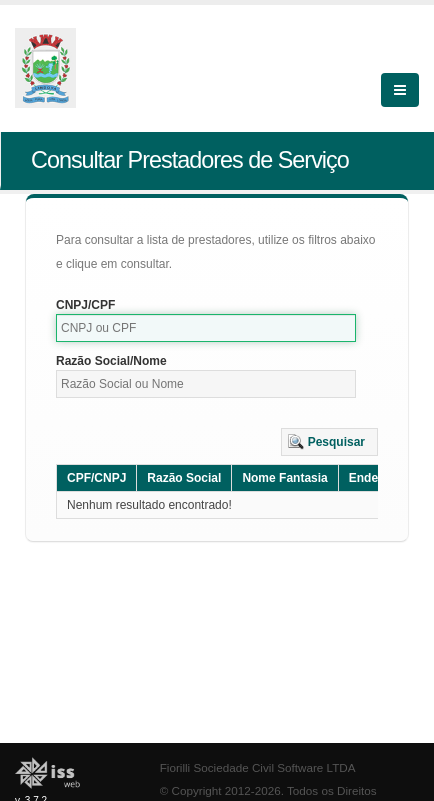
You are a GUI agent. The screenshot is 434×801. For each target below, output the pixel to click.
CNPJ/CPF (85, 305)
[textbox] (206, 328)
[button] (329, 442)
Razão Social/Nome (111, 361)
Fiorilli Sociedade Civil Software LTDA (258, 767)
